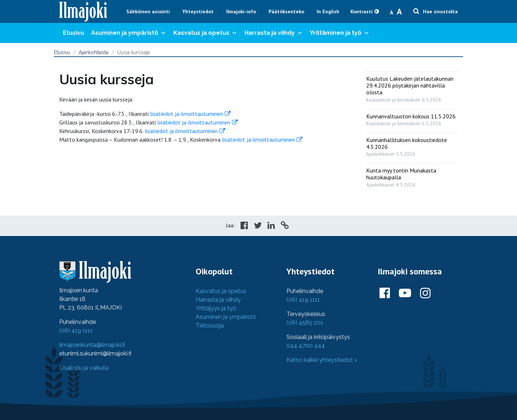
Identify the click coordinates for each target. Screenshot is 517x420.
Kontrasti (362, 11)
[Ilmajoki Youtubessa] (405, 293)
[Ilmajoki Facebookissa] (385, 293)
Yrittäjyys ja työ (216, 308)
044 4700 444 (306, 346)
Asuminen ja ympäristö (129, 33)
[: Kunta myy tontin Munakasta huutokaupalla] (412, 176)
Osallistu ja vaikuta (84, 368)
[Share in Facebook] (244, 226)
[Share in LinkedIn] (271, 226)
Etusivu (73, 33)
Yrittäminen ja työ (340, 33)
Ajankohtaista (94, 52)
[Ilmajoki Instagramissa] (425, 293)
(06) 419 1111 (76, 331)
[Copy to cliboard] (285, 226)
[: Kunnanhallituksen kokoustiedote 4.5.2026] (412, 145)
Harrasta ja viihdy (274, 33)
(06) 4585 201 (305, 323)
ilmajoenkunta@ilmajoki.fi (92, 345)
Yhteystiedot (198, 11)
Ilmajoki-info (241, 11)
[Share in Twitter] (258, 226)
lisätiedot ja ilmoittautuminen (187, 114)
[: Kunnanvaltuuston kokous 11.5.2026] (412, 118)
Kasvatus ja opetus (205, 33)
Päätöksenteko (286, 11)
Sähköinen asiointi (148, 11)
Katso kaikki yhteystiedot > (322, 360)
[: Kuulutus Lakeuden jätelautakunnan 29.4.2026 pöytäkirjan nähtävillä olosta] (412, 88)
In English (328, 11)
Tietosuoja (210, 325)
